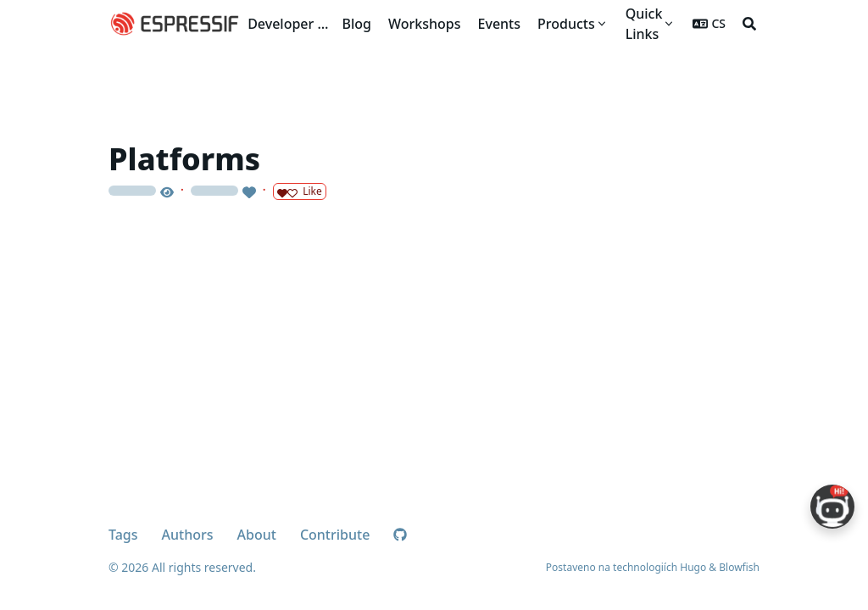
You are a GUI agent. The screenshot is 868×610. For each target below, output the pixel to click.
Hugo (693, 567)
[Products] (573, 24)
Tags (123, 535)
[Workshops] (425, 24)
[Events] (499, 24)
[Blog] (357, 24)
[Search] (749, 24)
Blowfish (739, 567)
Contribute (335, 535)
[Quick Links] (651, 24)
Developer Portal (291, 24)
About (257, 535)
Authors (188, 535)
